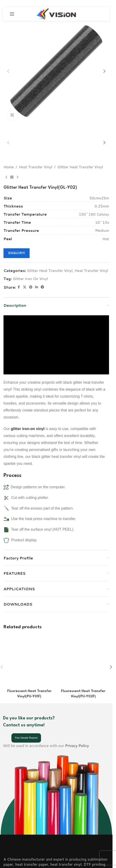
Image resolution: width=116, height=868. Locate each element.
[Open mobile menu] (12, 14)
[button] (8, 71)
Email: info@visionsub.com (26, 839)
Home (9, 151)
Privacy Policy (77, 689)
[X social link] (25, 272)
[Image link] (17, 792)
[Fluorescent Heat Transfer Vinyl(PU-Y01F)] (29, 625)
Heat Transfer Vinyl (36, 151)
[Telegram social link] (42, 272)
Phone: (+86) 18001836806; (28, 833)
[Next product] (17, 162)
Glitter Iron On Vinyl (30, 263)
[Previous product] (6, 162)
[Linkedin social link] (37, 272)
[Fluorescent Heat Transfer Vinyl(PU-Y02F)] (83, 625)
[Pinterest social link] (31, 272)
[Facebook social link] (19, 272)
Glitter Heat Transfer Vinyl (80, 151)
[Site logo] (56, 13)
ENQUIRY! (17, 237)
